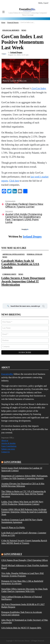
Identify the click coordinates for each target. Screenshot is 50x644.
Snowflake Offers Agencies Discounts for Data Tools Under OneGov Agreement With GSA (24, 590)
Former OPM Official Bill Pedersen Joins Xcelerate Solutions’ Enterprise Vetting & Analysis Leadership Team (24, 512)
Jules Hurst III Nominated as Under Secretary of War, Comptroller (25, 621)
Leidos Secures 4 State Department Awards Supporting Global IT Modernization (23, 281)
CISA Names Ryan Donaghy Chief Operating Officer (25, 560)
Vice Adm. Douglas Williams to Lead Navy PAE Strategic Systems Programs (23, 575)
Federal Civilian (35, 254)
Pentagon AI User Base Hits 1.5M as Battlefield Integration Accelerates (22, 582)
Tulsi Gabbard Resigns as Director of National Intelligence (22, 598)
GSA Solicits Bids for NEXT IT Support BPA (21, 628)
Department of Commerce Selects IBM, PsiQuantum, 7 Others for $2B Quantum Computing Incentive (25, 477)
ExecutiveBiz (7, 374)
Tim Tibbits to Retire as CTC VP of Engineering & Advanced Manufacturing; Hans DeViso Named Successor (24, 494)
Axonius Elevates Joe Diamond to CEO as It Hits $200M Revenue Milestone (23, 485)
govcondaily (13, 554)
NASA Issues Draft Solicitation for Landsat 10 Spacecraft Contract (22, 469)
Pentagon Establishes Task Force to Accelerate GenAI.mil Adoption (22, 613)
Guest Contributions (9, 446)
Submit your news (8, 449)
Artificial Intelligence (14, 254)
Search (43, 307)
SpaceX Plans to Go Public (13, 528)
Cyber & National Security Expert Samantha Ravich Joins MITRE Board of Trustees (24, 542)
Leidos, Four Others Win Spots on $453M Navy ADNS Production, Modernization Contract (22, 503)
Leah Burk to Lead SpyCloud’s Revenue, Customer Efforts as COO (24, 534)
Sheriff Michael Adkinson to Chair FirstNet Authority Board (25, 567)
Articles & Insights (8, 443)
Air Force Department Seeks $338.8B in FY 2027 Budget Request (23, 606)
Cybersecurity (9, 274)
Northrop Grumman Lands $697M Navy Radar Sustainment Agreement (22, 521)
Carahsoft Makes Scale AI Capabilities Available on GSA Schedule (20, 264)
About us (5, 441)
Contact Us (6, 452)
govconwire (13, 462)
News (5, 257)
